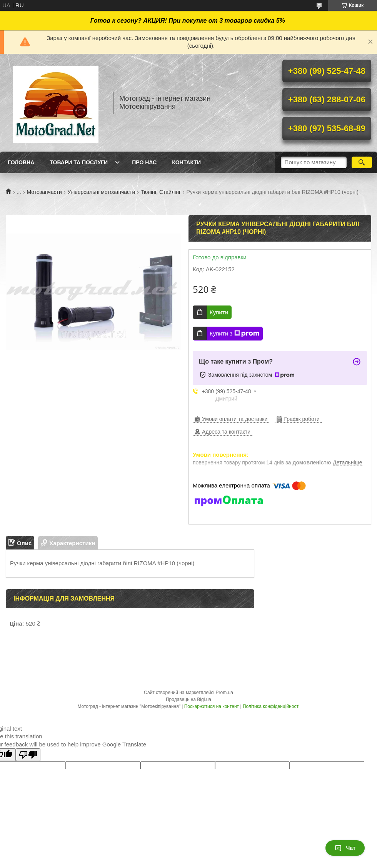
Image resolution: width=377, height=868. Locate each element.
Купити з (234, 334)
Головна (21, 162)
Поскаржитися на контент (212, 706)
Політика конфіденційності (271, 706)
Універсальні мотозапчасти (101, 192)
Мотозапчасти (44, 192)
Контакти (186, 162)
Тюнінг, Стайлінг (161, 192)
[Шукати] (362, 162)
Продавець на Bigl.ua (188, 699)
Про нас (144, 162)
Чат (345, 848)
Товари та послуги (79, 162)
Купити (219, 312)
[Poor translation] (28, 755)
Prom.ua (224, 693)
